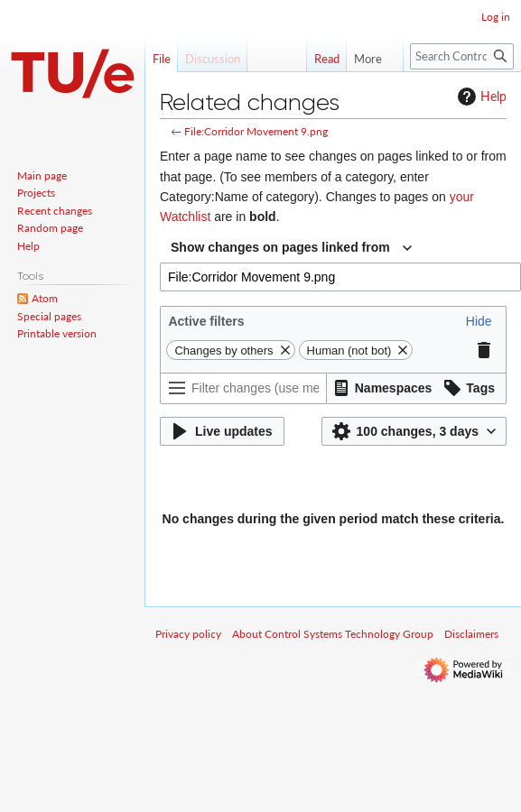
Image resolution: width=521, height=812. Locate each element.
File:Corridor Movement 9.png (256, 131)
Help (480, 97)
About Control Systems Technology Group (333, 634)
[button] (479, 321)
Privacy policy (188, 634)
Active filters (206, 321)
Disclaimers (471, 634)
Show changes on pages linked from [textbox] (280, 247)
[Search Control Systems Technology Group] (462, 56)
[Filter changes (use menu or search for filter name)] (243, 388)
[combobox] (291, 248)
